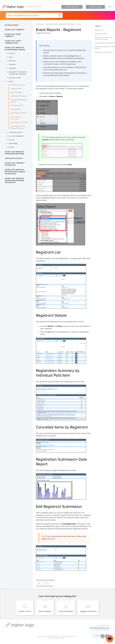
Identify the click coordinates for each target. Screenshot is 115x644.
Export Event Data (17, 106)
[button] (40, 583)
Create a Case (95, 7)
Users (11, 57)
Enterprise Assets (15, 78)
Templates (12, 64)
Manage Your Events (18, 85)
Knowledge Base (72, 7)
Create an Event (16, 89)
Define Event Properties (19, 96)
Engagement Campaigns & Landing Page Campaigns (18, 73)
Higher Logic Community (15, 30)
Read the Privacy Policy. (57, 638)
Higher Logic (40, 24)
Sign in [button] (111, 7)
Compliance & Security (14, 158)
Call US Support (66, 611)
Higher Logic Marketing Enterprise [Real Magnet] (15, 49)
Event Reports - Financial (19, 122)
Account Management (16, 136)
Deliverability (13, 143)
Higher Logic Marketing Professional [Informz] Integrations (14, 180)
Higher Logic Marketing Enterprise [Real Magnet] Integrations (15, 172)
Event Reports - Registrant (16, 118)
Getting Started (12, 25)
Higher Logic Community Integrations (15, 164)
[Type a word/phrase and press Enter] (34, 15)
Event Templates (16, 92)
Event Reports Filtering (19, 113)
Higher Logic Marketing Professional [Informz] (14, 153)
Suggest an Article (88, 611)
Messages (12, 61)
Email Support (45, 611)
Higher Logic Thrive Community (13, 35)
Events (11, 81)
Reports (11, 147)
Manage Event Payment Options (19, 101)
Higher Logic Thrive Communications (13, 42)
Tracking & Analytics (16, 132)
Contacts (12, 53)
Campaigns (12, 68)
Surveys (11, 140)
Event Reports (16, 109)
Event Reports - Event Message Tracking (18, 127)
